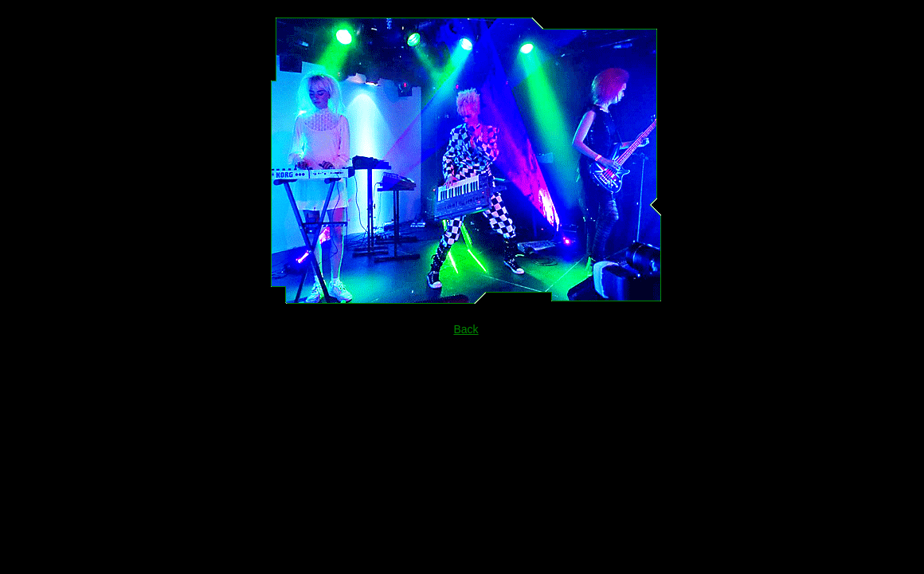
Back (466, 329)
